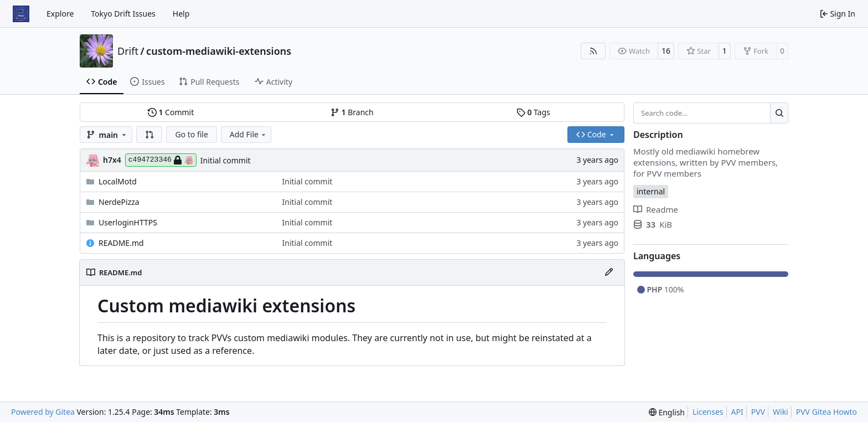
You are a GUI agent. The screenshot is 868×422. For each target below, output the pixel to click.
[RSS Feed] (593, 51)
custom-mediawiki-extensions (219, 51)
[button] (149, 135)
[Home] (21, 14)
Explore (60, 14)
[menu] (667, 412)
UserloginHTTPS (128, 222)
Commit (171, 112)
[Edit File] (609, 272)
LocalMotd (118, 181)
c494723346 (161, 160)
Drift (128, 51)
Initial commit (226, 160)
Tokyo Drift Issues (123, 14)
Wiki (781, 412)
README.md (121, 243)
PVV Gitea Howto (826, 412)
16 (666, 51)
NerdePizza (119, 202)
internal (651, 191)
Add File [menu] (249, 134)
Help (181, 14)
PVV (758, 412)
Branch (352, 112)
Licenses (708, 412)
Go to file (191, 134)
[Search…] (779, 113)
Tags (533, 112)
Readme (656, 209)
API (737, 412)
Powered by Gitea (43, 412)
